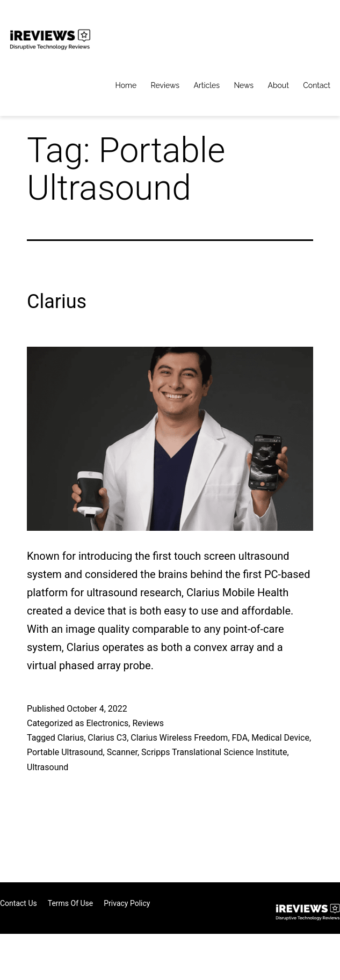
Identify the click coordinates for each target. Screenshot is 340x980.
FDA (240, 738)
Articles (207, 85)
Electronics (107, 723)
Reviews (165, 85)
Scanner (122, 752)
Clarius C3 (107, 738)
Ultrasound (48, 767)
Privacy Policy (127, 903)
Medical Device (280, 738)
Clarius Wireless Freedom (179, 738)
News (244, 85)
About (278, 85)
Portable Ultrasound (65, 752)
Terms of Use (71, 903)
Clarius (57, 302)
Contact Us (19, 903)
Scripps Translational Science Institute (214, 752)
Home (126, 85)
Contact (317, 85)
